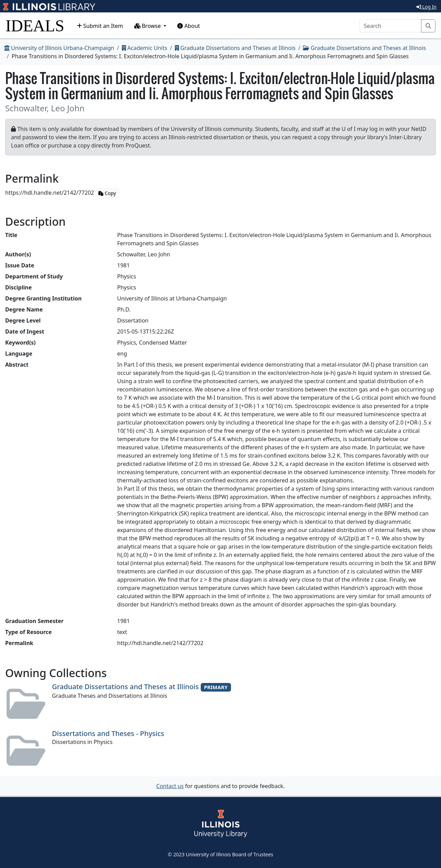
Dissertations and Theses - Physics (108, 733)
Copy (107, 193)
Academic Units (145, 48)
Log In (426, 7)
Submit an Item (100, 26)
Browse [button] (148, 26)
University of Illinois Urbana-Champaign (59, 48)
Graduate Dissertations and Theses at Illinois (235, 48)
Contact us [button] (170, 786)
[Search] (390, 26)
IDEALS (35, 26)
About (189, 26)
